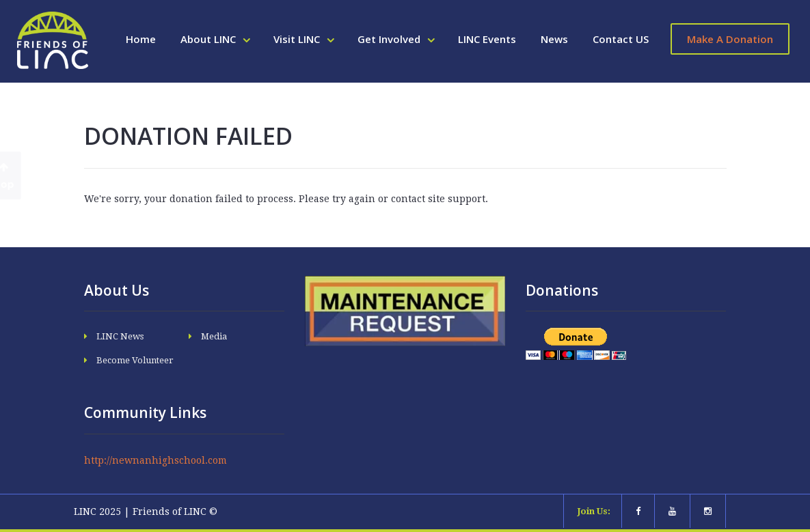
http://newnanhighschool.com (156, 460)
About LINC (210, 39)
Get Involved (390, 39)
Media (214, 336)
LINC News (120, 336)
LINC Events (487, 39)
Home (141, 39)
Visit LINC (298, 39)
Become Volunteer (135, 360)
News (554, 39)
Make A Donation (730, 39)
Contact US (621, 39)
